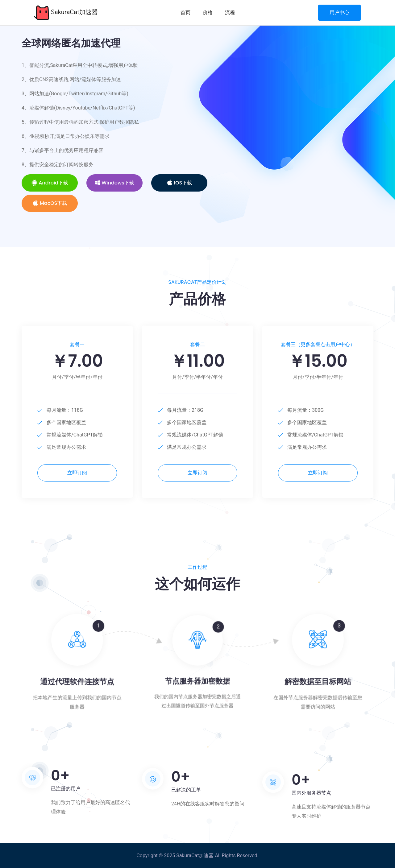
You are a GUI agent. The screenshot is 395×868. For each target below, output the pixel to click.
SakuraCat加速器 (66, 13)
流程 (230, 12)
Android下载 (50, 183)
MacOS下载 (50, 203)
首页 (185, 12)
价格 (208, 12)
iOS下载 (179, 183)
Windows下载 (114, 183)
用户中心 (339, 12)
